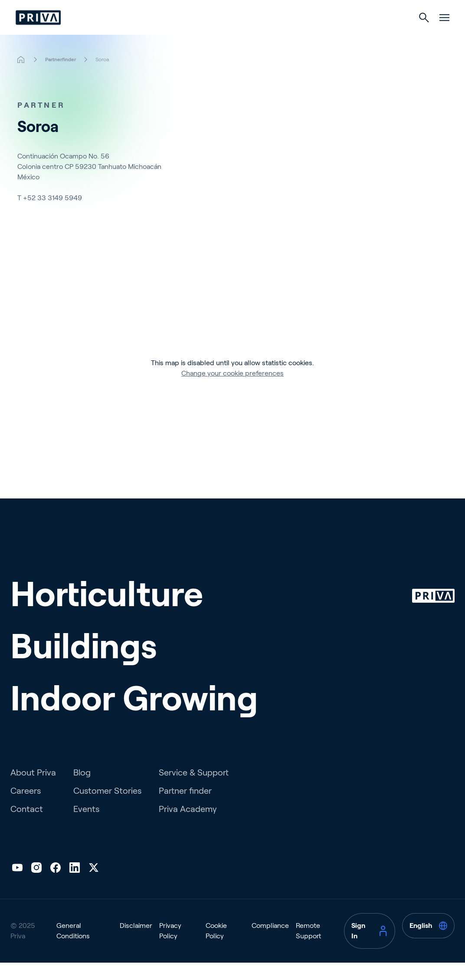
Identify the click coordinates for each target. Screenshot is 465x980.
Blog (82, 790)
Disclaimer (136, 943)
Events (86, 826)
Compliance (270, 943)
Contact (27, 826)
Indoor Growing (305, 35)
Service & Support (194, 790)
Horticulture (164, 35)
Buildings (232, 35)
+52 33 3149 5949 (52, 215)
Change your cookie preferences (232, 391)
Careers (26, 808)
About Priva (33, 790)
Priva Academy (188, 826)
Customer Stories (107, 808)
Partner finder (185, 808)
